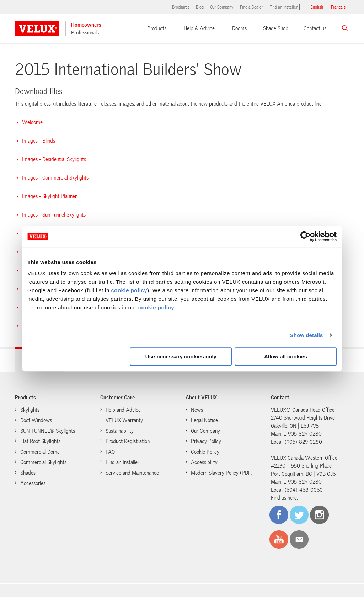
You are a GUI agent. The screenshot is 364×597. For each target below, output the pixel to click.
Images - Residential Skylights (54, 159)
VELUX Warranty (124, 420)
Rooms (239, 28)
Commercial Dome (40, 452)
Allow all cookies (286, 356)
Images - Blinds (39, 141)
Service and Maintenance (132, 473)
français (338, 7)
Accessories (33, 483)
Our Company (222, 7)
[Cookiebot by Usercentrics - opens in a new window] (306, 236)
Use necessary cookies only (181, 356)
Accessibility (204, 462)
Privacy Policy (206, 441)
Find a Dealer (251, 7)
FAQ (110, 452)
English (317, 7)
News (197, 410)
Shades (28, 473)
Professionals (85, 33)
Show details (307, 335)
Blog (200, 7)
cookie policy (129, 290)
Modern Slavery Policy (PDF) (222, 473)
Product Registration (128, 441)
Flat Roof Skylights (40, 441)
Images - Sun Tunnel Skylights (54, 215)
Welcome (32, 122)
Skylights (30, 410)
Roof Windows (36, 420)
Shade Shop (276, 28)
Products (157, 28)
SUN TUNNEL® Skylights (48, 431)
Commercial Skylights (43, 462)
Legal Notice (204, 420)
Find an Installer (283, 7)
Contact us (315, 28)
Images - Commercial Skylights (55, 178)
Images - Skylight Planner (49, 196)
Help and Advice (123, 410)
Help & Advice (199, 28)
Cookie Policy (202, 452)
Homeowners (86, 25)
